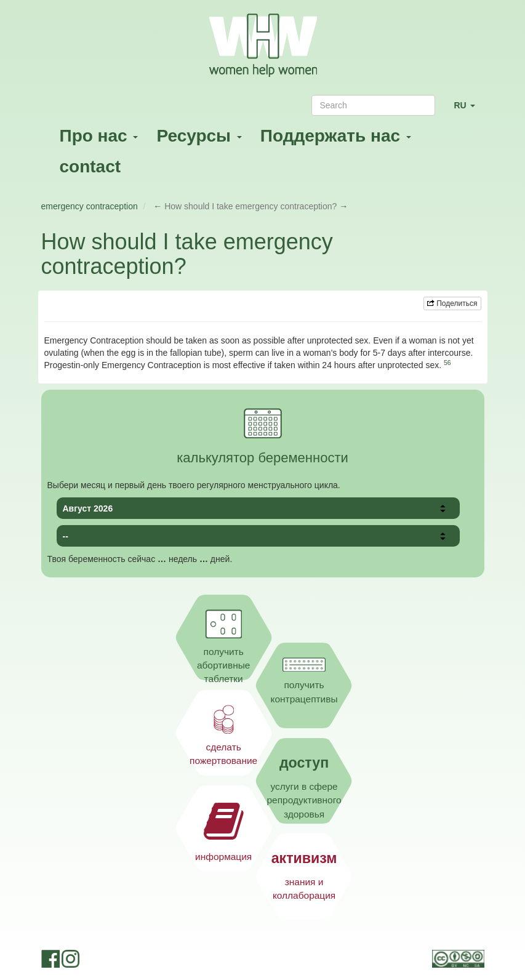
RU (469, 110)
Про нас (99, 136)
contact (90, 167)
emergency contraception (90, 206)
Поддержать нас (336, 136)
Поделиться (452, 303)
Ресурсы (199, 136)
